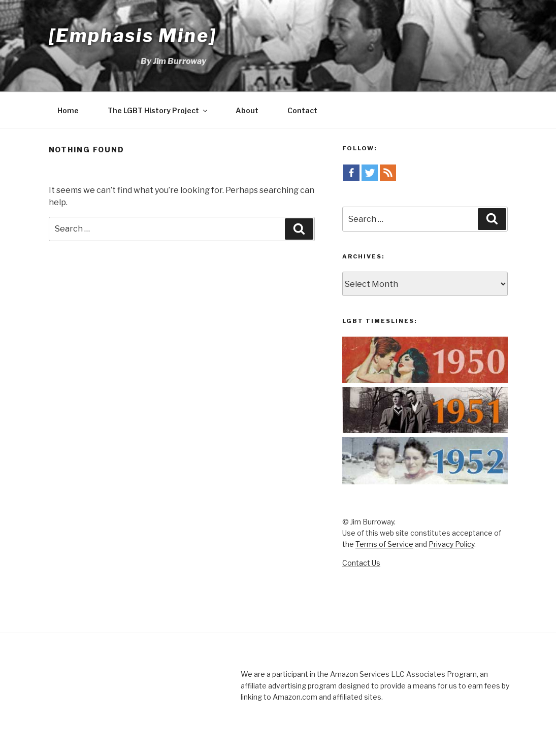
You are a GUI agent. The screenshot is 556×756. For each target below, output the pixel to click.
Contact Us (361, 563)
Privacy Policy (451, 544)
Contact (302, 110)
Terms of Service (384, 544)
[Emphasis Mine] (133, 36)
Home (68, 110)
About (247, 110)
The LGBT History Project (158, 110)
